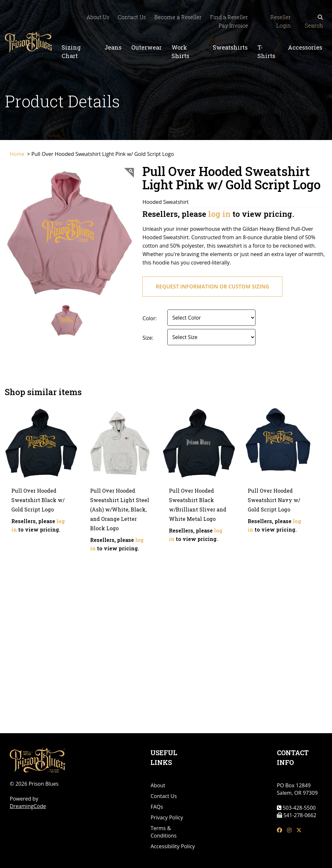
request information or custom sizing (212, 287)
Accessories (305, 47)
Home (18, 154)
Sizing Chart (71, 52)
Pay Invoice (233, 25)
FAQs (157, 807)
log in (219, 214)
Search (314, 22)
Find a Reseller (229, 17)
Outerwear (147, 47)
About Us (98, 17)
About (158, 785)
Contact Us (132, 17)
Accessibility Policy (173, 846)
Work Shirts (180, 52)
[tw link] (299, 830)
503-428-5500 (299, 808)
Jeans (113, 47)
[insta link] (289, 830)
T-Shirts (266, 52)
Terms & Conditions (163, 832)
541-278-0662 (299, 815)
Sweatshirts (230, 47)
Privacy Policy (167, 817)
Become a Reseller (178, 17)
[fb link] (279, 830)
